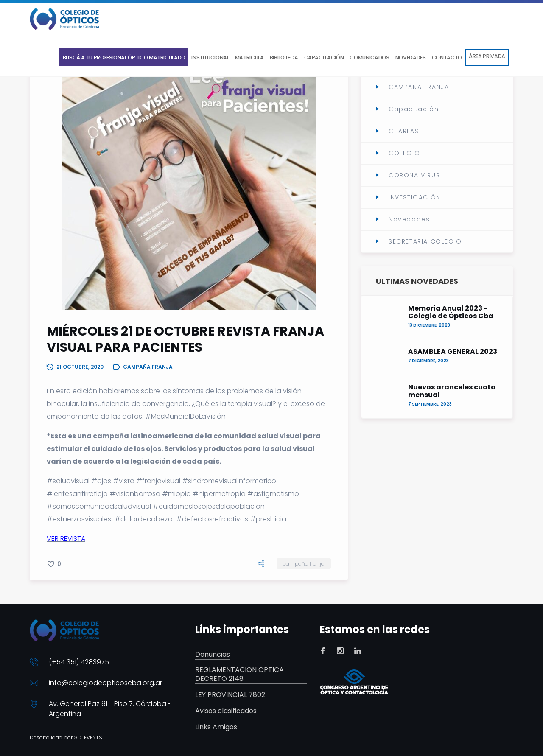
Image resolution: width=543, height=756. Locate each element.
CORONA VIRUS (414, 175)
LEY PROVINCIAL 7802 (230, 695)
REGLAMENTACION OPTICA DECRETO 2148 (239, 675)
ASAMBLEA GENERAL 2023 (453, 352)
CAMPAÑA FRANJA (304, 564)
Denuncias (213, 655)
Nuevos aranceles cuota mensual (452, 391)
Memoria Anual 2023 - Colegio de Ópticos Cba (451, 312)
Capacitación (414, 109)
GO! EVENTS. (88, 738)
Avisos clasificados (226, 711)
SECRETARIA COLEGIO (425, 241)
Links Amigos (216, 727)
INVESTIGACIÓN (415, 197)
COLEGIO (404, 153)
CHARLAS (404, 131)
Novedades (409, 219)
